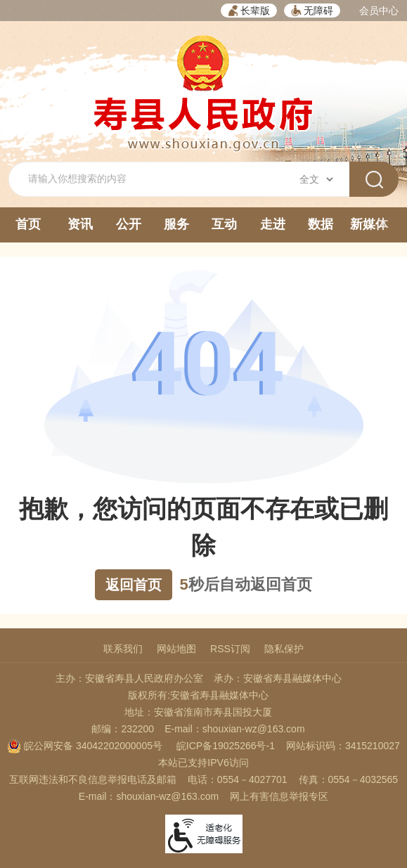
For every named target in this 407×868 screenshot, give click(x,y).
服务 (176, 224)
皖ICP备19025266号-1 (226, 746)
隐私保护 (284, 649)
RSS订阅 (230, 649)
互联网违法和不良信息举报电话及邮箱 (93, 779)
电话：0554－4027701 (238, 779)
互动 (224, 224)
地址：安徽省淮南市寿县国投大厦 (198, 712)
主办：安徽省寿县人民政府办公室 (129, 678)
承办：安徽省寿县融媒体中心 (278, 678)
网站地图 (176, 649)
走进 (273, 224)
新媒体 (369, 224)
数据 (321, 224)
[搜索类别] (316, 179)
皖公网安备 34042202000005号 (85, 746)
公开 (129, 224)
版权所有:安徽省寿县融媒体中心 (198, 695)
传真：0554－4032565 (349, 779)
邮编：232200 (123, 729)
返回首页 (134, 585)
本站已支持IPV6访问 (203, 763)
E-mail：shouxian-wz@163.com (234, 729)
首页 (28, 224)
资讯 (80, 224)
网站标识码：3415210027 (343, 746)
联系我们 (123, 649)
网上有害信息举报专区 (279, 796)
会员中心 (379, 11)
